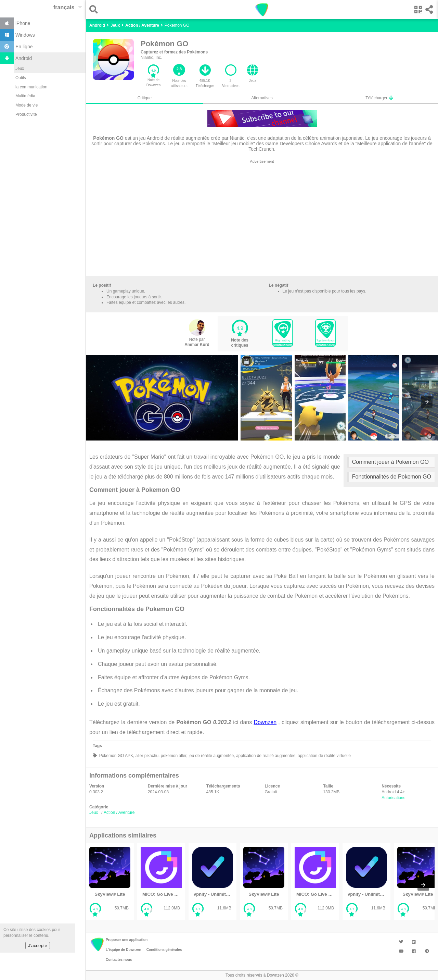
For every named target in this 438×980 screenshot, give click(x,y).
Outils (21, 78)
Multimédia (25, 96)
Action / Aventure (119, 812)
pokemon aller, (173, 756)
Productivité (26, 114)
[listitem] (110, 882)
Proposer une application (127, 940)
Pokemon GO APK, (116, 756)
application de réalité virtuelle (324, 756)
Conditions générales (164, 950)
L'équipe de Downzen (124, 950)
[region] (262, 219)
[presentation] (427, 402)
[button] (95, 9)
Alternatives (262, 98)
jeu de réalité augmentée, (211, 756)
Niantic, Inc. (151, 58)
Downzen (265, 722)
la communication (31, 87)
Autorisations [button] (393, 798)
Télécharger (379, 98)
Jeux (20, 69)
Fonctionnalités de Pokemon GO (392, 477)
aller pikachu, (147, 756)
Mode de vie (27, 105)
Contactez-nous (119, 960)
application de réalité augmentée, (266, 756)
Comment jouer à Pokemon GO (390, 462)
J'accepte (38, 946)
